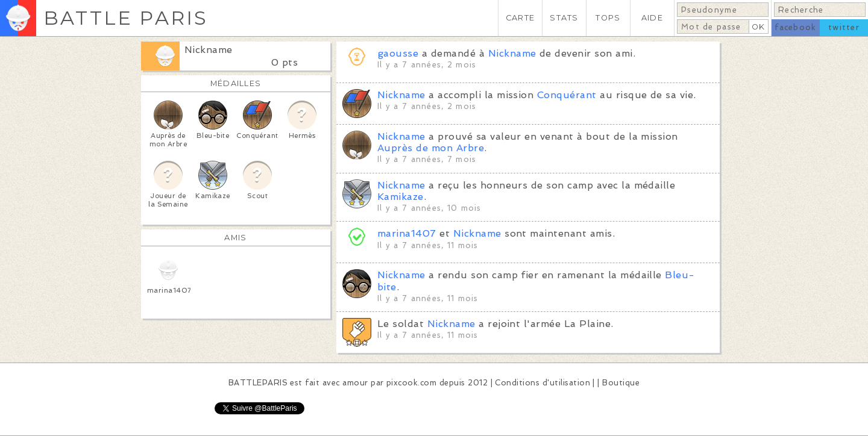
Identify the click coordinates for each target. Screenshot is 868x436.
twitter (844, 27)
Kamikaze (401, 197)
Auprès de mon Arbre (431, 148)
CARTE (520, 18)
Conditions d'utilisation (542, 383)
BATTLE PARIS (126, 18)
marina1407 (407, 233)
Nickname (209, 50)
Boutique (621, 383)
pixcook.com (411, 383)
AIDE (652, 18)
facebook (795, 27)
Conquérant (567, 95)
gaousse (398, 53)
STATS (564, 18)
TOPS (608, 18)
